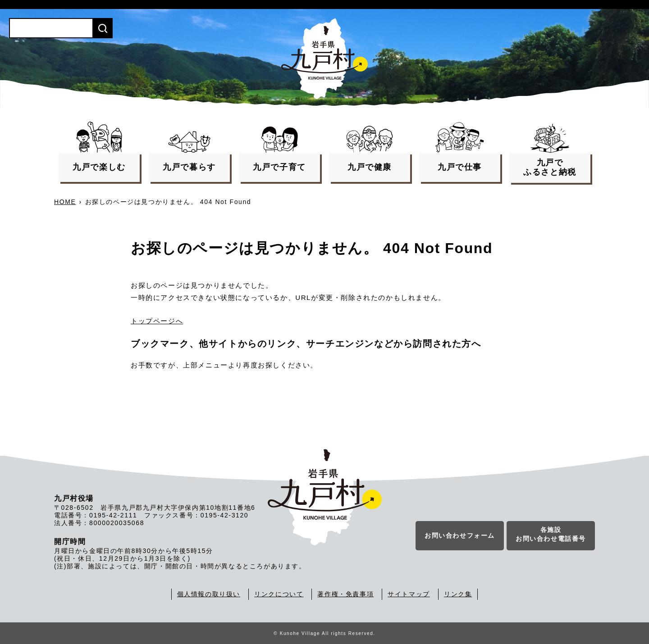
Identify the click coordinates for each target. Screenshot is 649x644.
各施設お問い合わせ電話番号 (551, 534)
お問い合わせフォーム (460, 535)
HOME (65, 202)
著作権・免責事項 (345, 594)
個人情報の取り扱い (209, 594)
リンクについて (279, 594)
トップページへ (157, 321)
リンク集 (458, 594)
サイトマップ (409, 594)
